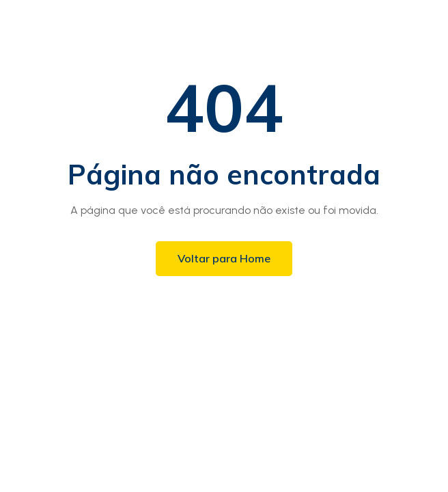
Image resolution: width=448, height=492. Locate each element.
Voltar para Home (224, 258)
